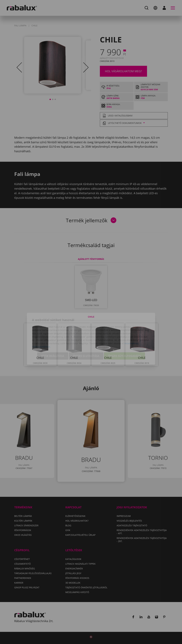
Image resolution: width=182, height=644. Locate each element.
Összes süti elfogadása (124, 340)
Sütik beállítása (53, 340)
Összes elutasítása (86, 340)
